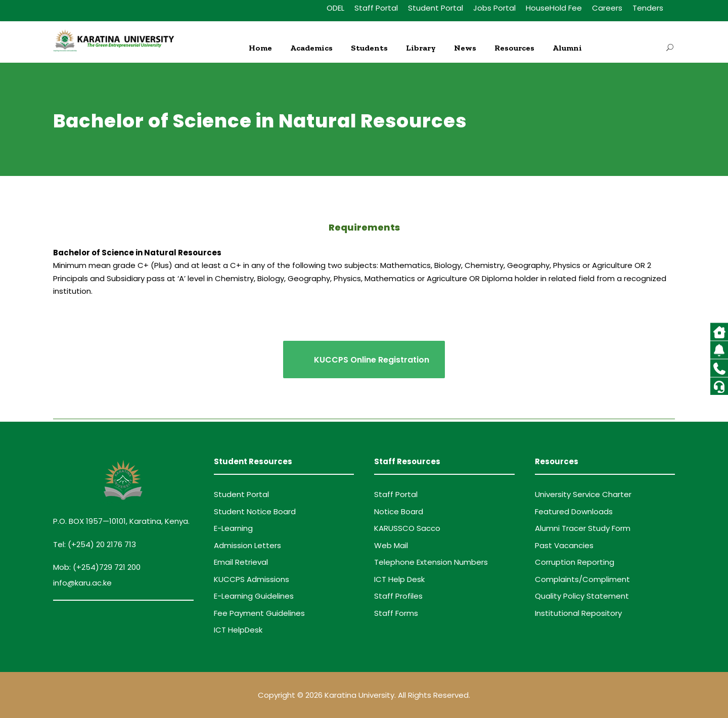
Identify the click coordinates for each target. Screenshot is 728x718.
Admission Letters (247, 545)
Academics (311, 48)
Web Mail (391, 545)
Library (421, 48)
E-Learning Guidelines (254, 596)
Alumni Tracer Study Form (583, 528)
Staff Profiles (398, 596)
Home (260, 48)
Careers (607, 8)
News (465, 48)
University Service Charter (583, 494)
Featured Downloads (574, 511)
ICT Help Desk (399, 579)
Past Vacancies (564, 545)
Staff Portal (376, 8)
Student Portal (436, 8)
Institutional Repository (578, 613)
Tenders (648, 8)
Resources (514, 48)
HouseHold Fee (554, 8)
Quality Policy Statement (582, 596)
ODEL (335, 8)
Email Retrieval (241, 562)
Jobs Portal (494, 8)
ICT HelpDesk (238, 630)
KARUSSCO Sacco (407, 528)
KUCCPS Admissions (252, 579)
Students (369, 48)
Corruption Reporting (575, 562)
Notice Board (399, 511)
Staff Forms (396, 613)
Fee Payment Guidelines (259, 613)
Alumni (567, 48)
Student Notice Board (255, 511)
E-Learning (233, 528)
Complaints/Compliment (582, 579)
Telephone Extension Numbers (431, 562)
